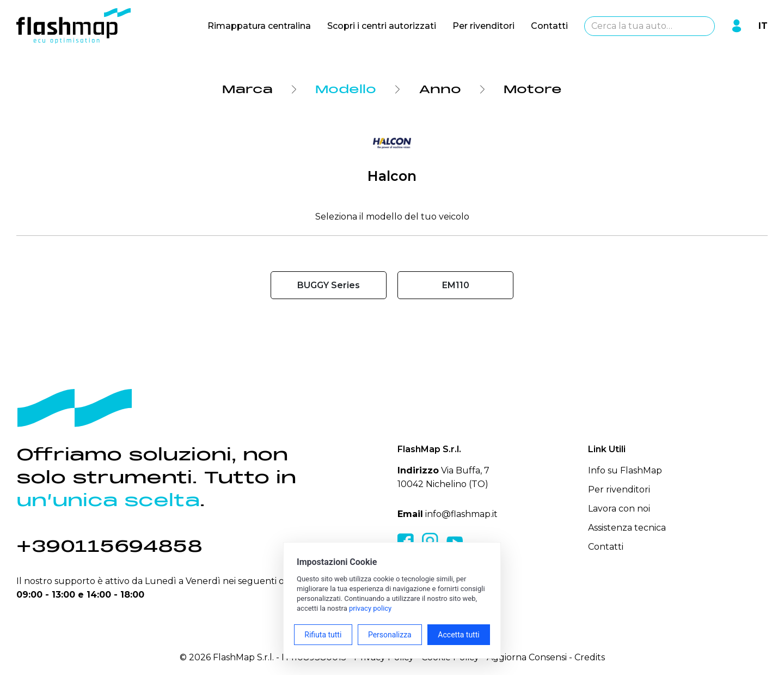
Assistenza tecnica (627, 528)
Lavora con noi (619, 509)
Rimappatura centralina (259, 26)
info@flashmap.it (461, 514)
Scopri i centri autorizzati (382, 26)
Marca (247, 89)
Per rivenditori (483, 26)
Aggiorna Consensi (527, 657)
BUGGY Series (329, 285)
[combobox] (650, 26)
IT (763, 26)
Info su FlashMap (625, 470)
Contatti (549, 26)
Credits (590, 657)
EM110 (456, 285)
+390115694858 (109, 546)
